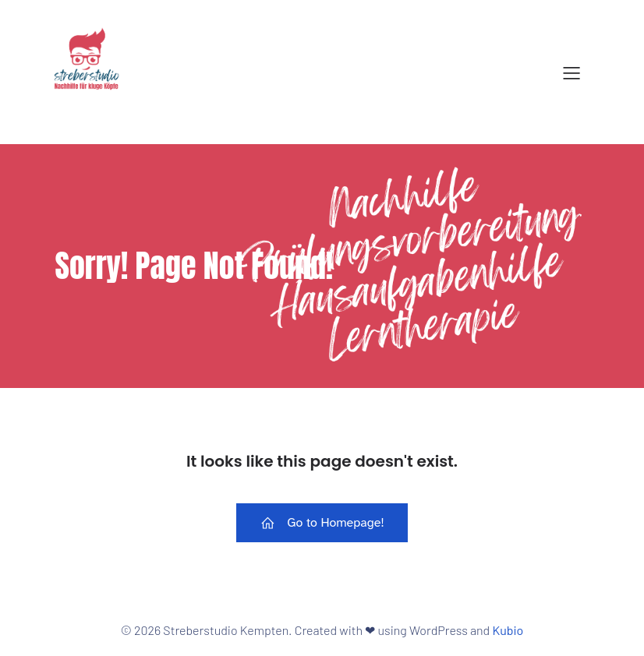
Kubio (508, 630)
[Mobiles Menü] (571, 72)
